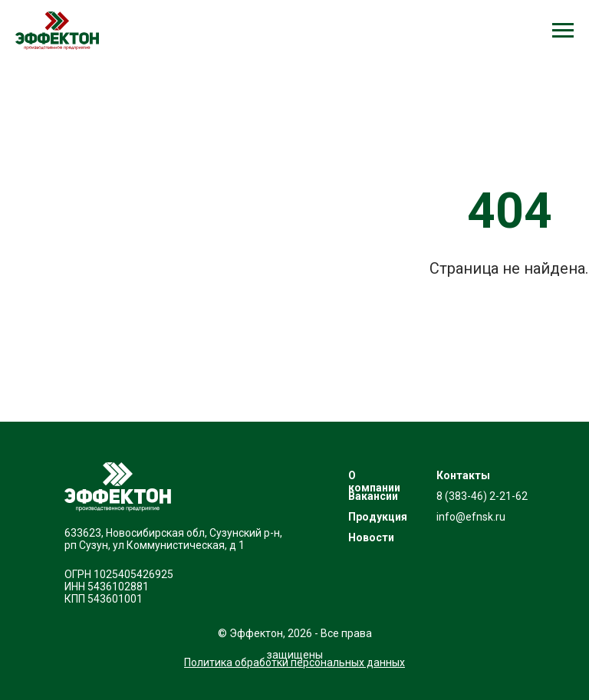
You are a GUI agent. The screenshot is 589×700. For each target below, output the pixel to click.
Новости (371, 537)
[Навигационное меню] (563, 31)
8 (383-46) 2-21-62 (482, 496)
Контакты (463, 475)
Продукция (378, 517)
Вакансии (373, 496)
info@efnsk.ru (471, 517)
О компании (374, 481)
